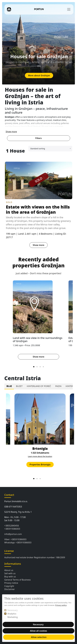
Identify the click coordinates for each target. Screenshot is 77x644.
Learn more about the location (40, 456)
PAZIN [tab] (58, 386)
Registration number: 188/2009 (49, 557)
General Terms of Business (18, 580)
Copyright (9, 586)
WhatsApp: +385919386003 (18, 543)
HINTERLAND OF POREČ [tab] (39, 386)
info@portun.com (13, 534)
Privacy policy (61, 605)
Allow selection (39, 637)
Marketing (13, 617)
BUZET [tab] (19, 386)
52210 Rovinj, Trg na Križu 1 (18, 512)
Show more (11, 132)
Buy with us (10, 577)
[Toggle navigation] (69, 9)
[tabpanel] (39, 436)
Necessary (13, 610)
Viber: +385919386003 (15, 539)
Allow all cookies (38, 631)
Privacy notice (11, 583)
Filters (38, 138)
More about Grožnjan (39, 75)
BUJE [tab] (9, 386)
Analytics (12, 614)
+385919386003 (12, 529)
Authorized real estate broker (19, 557)
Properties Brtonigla (40, 465)
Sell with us (10, 573)
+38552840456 (12, 526)
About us (9, 570)
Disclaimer (10, 589)
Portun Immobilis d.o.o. (16, 501)
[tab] (34, 367)
